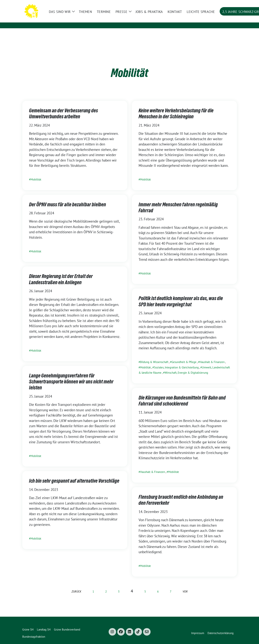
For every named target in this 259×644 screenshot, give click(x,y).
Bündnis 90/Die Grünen (81, 15)
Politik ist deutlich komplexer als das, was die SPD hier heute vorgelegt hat (181, 295)
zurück (76, 586)
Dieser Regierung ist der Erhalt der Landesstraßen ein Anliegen (61, 273)
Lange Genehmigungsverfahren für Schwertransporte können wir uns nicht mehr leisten (71, 376)
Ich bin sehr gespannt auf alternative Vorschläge (74, 475)
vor (185, 586)
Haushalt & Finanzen (212, 356)
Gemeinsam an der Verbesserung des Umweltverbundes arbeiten (63, 108)
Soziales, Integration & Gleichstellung (176, 362)
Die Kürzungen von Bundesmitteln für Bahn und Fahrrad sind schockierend (182, 395)
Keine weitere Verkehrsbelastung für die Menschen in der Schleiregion (176, 108)
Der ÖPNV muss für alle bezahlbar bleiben (68, 199)
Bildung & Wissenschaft (154, 356)
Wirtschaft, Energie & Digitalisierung (186, 367)
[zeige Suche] (230, 3)
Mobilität (36, 174)
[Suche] (225, 3)
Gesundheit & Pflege (184, 356)
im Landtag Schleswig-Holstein (82, 21)
